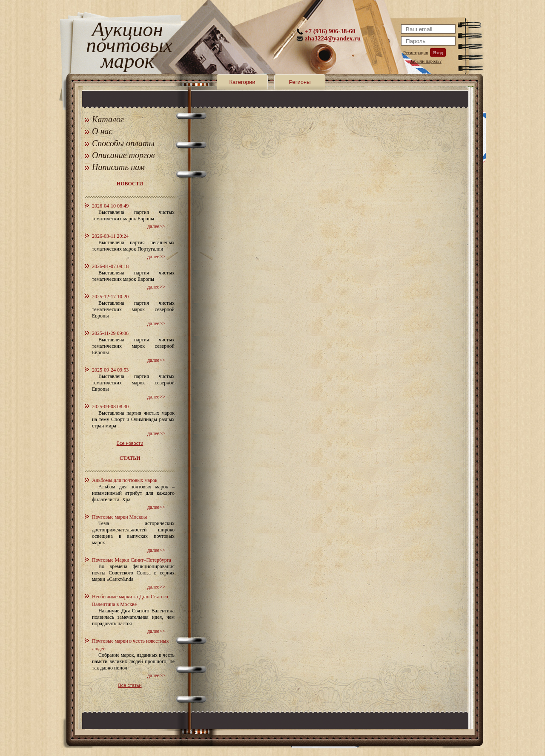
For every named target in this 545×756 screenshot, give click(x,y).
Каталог (108, 119)
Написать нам (118, 167)
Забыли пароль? (426, 61)
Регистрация (416, 52)
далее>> (156, 226)
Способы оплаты (123, 143)
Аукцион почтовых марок (128, 47)
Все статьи (130, 685)
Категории (242, 82)
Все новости (130, 443)
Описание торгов (123, 155)
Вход (438, 52)
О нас (102, 131)
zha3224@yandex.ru (333, 38)
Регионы (300, 82)
